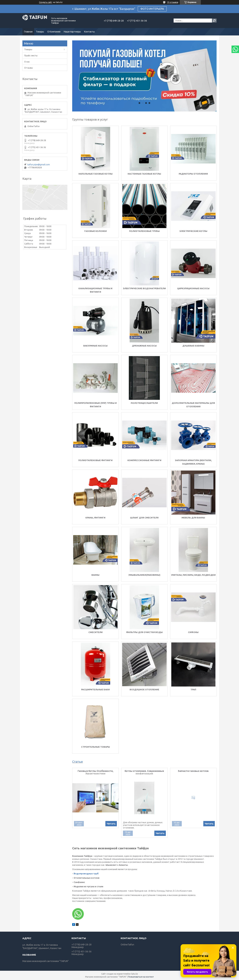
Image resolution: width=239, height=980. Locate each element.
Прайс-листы (31, 55)
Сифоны (193, 632)
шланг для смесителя (144, 518)
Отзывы (29, 68)
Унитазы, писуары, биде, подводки (193, 575)
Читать (111, 824)
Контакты (89, 32)
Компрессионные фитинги (144, 460)
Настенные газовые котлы (144, 174)
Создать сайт (46, 2)
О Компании (54, 32)
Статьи (78, 762)
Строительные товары (96, 747)
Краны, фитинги (95, 518)
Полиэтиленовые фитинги (95, 460)
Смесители (96, 632)
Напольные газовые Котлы (96, 174)
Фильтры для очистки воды (144, 632)
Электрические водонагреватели (144, 288)
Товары (40, 32)
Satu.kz (135, 974)
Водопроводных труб (86, 874)
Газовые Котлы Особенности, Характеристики (96, 772)
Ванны (95, 575)
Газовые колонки (96, 231)
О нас (27, 62)
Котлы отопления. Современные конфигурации (144, 772)
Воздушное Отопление (144, 689)
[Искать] (214, 21)
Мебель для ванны (193, 518)
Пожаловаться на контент (141, 977)
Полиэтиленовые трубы (144, 231)
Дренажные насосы (144, 346)
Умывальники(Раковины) (144, 575)
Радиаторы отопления (193, 174)
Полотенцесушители (144, 403)
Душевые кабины (193, 346)
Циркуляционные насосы (193, 288)
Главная (28, 32)
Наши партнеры (72, 32)
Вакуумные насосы (95, 346)
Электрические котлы (193, 231)
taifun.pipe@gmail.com (39, 164)
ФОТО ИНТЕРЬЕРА (152, 9)
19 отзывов (173, 2)
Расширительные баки (95, 689)
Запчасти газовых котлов (193, 771)
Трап (193, 689)
